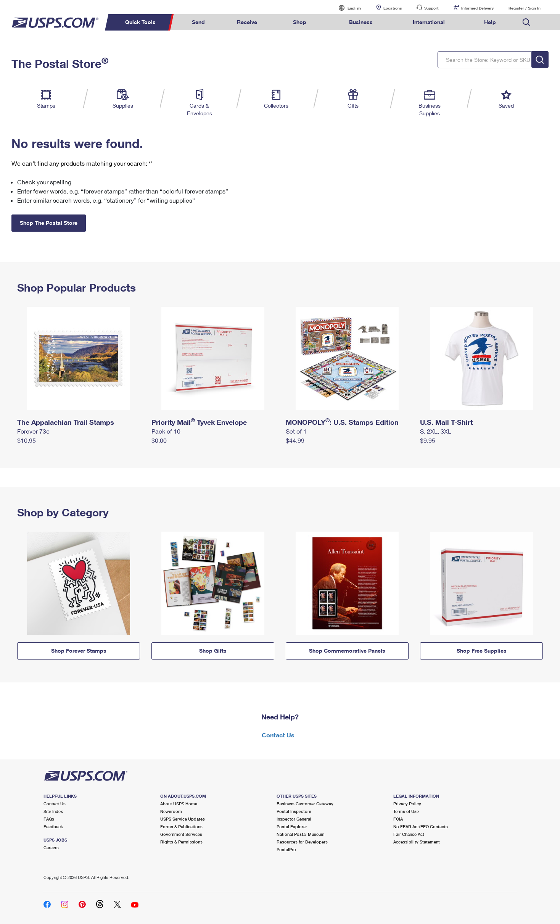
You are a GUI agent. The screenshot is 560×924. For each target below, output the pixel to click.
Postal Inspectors (294, 811)
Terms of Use (406, 811)
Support (431, 8)
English (346, 8)
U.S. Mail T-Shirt (446, 422)
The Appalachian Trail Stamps (66, 422)
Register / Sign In (525, 8)
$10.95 (27, 440)
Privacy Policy (407, 804)
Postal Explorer (292, 826)
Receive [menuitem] (247, 22)
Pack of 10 (166, 431)
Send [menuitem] (198, 22)
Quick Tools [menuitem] (140, 22)
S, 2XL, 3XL (436, 431)
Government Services (181, 834)
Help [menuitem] (490, 22)
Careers (51, 847)
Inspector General (294, 819)
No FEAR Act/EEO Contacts (421, 826)
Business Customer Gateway (305, 804)
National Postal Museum (301, 834)
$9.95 (428, 440)
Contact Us (278, 735)
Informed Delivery (477, 8)
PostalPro (286, 849)
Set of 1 (296, 431)
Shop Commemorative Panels (347, 651)
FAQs (49, 819)
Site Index (53, 811)
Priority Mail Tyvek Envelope (199, 422)
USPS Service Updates (183, 819)
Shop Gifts (213, 651)
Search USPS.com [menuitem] (526, 22)
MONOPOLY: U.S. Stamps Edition (342, 422)
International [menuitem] (429, 22)
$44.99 (295, 440)
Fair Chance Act (409, 834)
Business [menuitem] (361, 22)
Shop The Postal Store (49, 223)
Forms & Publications (181, 826)
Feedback (53, 826)
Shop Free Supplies (482, 651)
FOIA (398, 819)
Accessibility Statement (417, 842)
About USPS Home (179, 804)
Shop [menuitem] (300, 22)
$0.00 (159, 440)
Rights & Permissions (181, 842)
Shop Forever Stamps (79, 651)
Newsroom (171, 811)
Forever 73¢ (33, 431)
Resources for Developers (302, 842)
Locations (393, 8)
